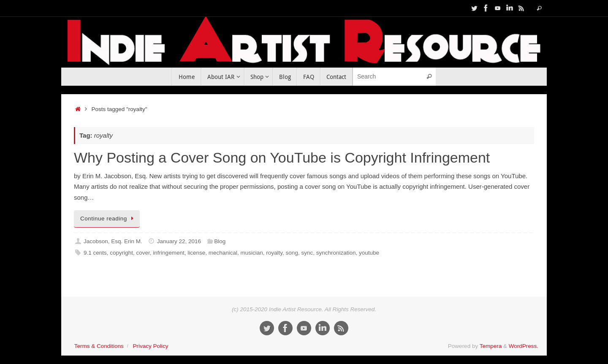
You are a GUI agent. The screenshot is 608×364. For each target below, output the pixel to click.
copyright (121, 253)
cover (143, 253)
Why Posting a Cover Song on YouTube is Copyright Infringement (282, 158)
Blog (220, 241)
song (292, 253)
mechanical (223, 253)
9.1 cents (95, 253)
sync (307, 253)
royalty (274, 253)
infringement (168, 253)
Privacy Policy (150, 346)
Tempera (491, 346)
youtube (369, 253)
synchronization (336, 253)
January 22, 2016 (179, 241)
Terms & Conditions (99, 346)
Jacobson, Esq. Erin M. (113, 241)
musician (252, 253)
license (196, 253)
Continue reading (108, 219)
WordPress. (524, 346)
